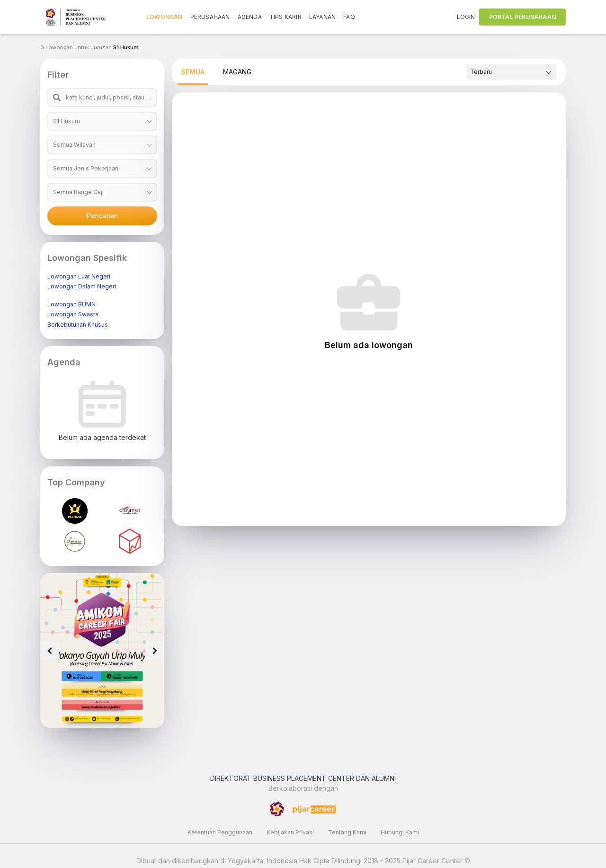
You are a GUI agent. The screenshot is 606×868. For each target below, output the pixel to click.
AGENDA (250, 17)
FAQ (349, 17)
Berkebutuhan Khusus (78, 325)
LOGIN (466, 17)
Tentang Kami (347, 832)
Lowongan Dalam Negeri (82, 286)
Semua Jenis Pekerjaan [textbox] (86, 168)
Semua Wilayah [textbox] (74, 145)
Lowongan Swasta (73, 314)
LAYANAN (322, 17)
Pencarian (102, 216)
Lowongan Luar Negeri (79, 276)
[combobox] (102, 121)
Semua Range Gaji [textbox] (78, 192)
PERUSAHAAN (210, 17)
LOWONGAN (165, 17)
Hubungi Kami (400, 832)
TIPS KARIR (285, 17)
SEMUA (193, 72)
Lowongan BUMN (71, 304)
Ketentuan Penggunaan (220, 832)
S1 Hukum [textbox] (67, 121)
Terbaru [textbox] (481, 72)
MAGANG (237, 72)
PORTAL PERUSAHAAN (522, 17)
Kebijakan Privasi (290, 832)
